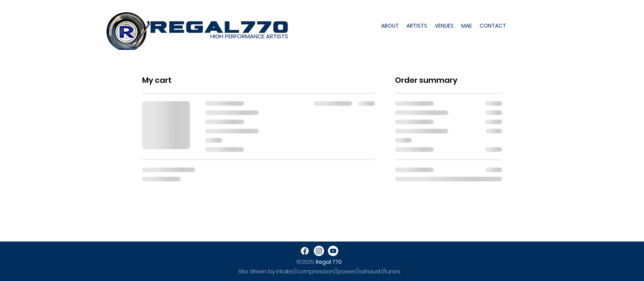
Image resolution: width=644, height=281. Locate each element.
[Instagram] (319, 251)
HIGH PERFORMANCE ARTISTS (249, 36)
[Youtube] (333, 251)
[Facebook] (305, 251)
